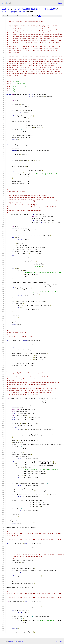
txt (56, 641)
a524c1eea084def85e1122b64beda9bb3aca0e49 (36, 9)
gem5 (4, 9)
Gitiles (11, 641)
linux (14, 9)
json (61, 641)
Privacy (16, 641)
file (39, 16)
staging (12, 11)
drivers (5, 11)
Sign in (60, 3)
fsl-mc (19, 11)
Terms (21, 641)
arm (9, 9)
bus (24, 11)
